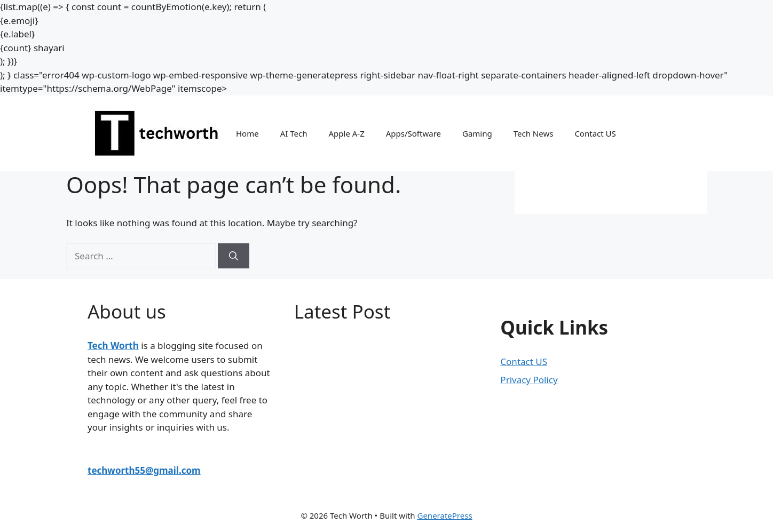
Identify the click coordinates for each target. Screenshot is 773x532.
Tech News (534, 133)
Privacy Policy (529, 380)
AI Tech (294, 133)
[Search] (234, 256)
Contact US (595, 133)
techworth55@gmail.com (144, 470)
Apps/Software (413, 133)
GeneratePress (444, 515)
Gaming (477, 133)
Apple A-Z (346, 133)
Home (247, 133)
